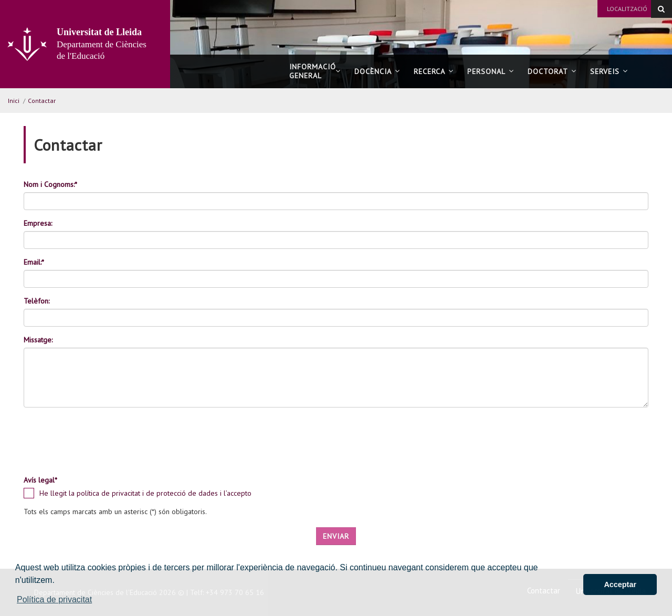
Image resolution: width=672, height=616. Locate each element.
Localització (627, 9)
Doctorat (552, 71)
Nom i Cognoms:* (50, 184)
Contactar (42, 101)
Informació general (315, 71)
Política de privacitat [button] (54, 599)
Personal (491, 71)
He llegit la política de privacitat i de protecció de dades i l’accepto (145, 493)
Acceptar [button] (620, 584)
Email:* (34, 262)
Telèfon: (36, 301)
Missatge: (38, 340)
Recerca (434, 71)
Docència (377, 71)
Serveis (609, 71)
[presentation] (103, 446)
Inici (14, 101)
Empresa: (38, 223)
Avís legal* (40, 480)
